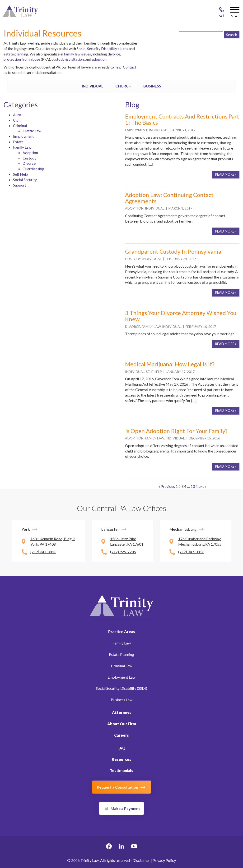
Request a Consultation (117, 787)
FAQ (121, 748)
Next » (201, 486)
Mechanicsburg (183, 529)
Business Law (122, 700)
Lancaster (110, 529)
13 (193, 486)
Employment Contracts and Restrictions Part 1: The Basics (182, 119)
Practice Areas (122, 632)
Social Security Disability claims (103, 48)
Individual (93, 86)
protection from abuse (22, 59)
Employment (23, 136)
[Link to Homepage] (121, 607)
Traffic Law (32, 131)
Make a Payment (125, 808)
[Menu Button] (235, 11)
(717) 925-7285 (123, 552)
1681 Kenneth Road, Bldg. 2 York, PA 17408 (53, 541)
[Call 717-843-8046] (222, 11)
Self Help (21, 174)
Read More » (226, 174)
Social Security (25, 180)
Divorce (29, 163)
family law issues (77, 54)
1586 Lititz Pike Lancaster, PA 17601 (127, 541)
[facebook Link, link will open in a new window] (109, 847)
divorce (114, 54)
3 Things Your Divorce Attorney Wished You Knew (181, 316)
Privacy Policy (164, 860)
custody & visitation (68, 59)
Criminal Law (122, 666)
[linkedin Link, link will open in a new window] (121, 847)
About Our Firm (122, 724)
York (26, 529)
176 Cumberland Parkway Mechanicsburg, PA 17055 (200, 541)
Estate (18, 142)
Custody (29, 158)
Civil (17, 120)
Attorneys (122, 712)
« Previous (167, 486)
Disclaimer (141, 860)
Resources (121, 759)
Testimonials (121, 770)
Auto (17, 115)
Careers (121, 735)
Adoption (30, 153)
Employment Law (121, 677)
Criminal (20, 126)
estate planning (16, 54)
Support (20, 185)
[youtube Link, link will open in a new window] (134, 847)
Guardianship (33, 169)
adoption (99, 59)
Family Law (22, 147)
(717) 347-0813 (43, 552)
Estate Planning (121, 654)
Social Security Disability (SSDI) (121, 688)
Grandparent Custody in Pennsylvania (173, 251)
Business (152, 86)
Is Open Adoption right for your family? (176, 431)
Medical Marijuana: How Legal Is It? (170, 364)
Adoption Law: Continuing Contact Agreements (169, 198)
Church (123, 86)
